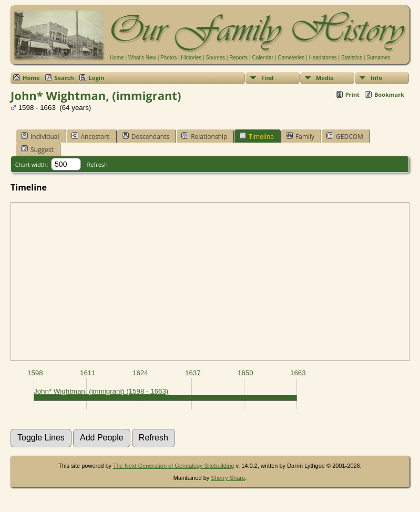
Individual (40, 136)
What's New (142, 58)
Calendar (263, 58)
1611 (88, 373)
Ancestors (91, 136)
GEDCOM (345, 136)
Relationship (204, 136)
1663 (298, 373)
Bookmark (389, 94)
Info (376, 78)
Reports (238, 58)
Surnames (378, 58)
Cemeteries (291, 58)
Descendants (146, 136)
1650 (245, 373)
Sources (215, 58)
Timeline (257, 136)
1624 (140, 373)
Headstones (322, 58)
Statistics (352, 58)
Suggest (37, 149)
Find (268, 78)
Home (117, 58)
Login (97, 78)
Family (300, 136)
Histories (191, 58)
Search (64, 78)
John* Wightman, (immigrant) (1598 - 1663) (101, 391)
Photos (168, 58)
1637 (193, 373)
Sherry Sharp (228, 478)
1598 (35, 373)
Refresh (98, 164)
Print (352, 94)
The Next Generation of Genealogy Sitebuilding (174, 466)
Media (325, 78)
